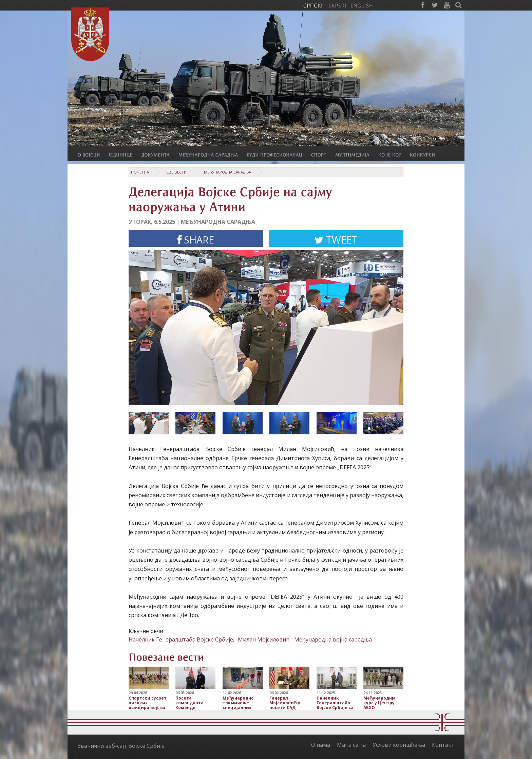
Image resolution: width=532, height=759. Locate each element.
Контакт (443, 745)
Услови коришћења (399, 745)
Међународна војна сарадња (333, 639)
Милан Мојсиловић (264, 639)
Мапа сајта (351, 745)
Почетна (140, 172)
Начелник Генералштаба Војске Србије (181, 639)
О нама (321, 745)
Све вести (176, 172)
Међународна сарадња (227, 172)
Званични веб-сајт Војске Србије (121, 746)
